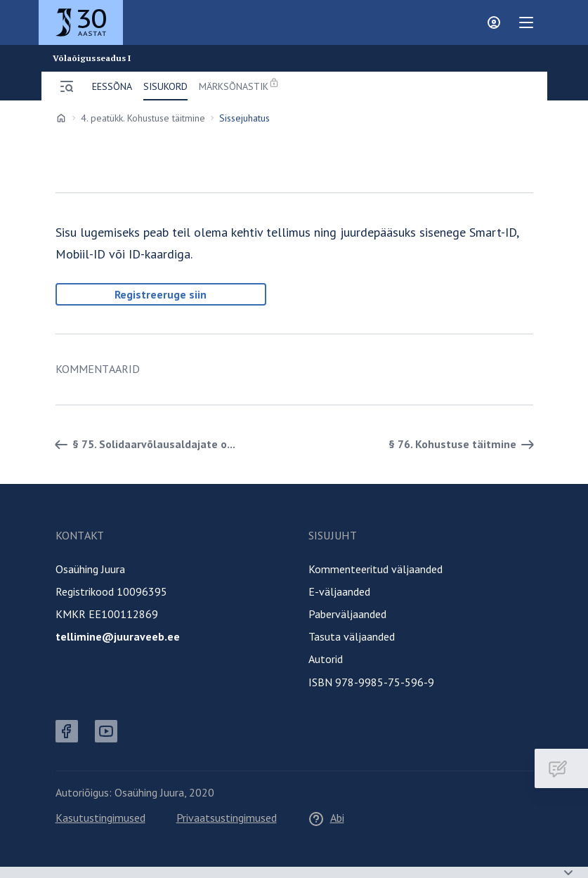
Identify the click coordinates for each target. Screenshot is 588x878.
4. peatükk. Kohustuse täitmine (143, 118)
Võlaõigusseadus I (92, 58)
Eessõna (112, 86)
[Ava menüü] (67, 86)
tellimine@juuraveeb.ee (118, 636)
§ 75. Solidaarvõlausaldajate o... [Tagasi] (143, 445)
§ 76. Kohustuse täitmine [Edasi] (464, 445)
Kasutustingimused (100, 818)
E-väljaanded (339, 591)
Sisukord (165, 86)
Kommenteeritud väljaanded (375, 569)
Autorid (326, 659)
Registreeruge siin (161, 294)
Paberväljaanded (347, 614)
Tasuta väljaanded (352, 636)
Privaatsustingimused (227, 818)
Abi (326, 818)
